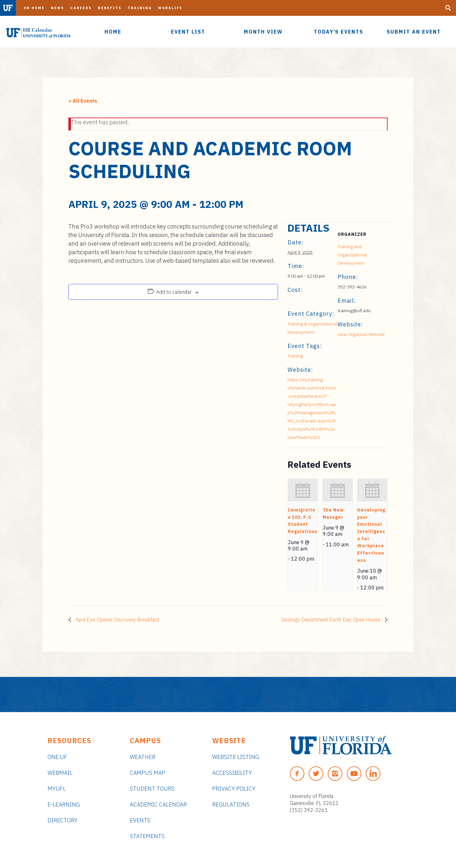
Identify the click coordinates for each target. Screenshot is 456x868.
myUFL (57, 789)
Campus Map (148, 773)
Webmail (60, 773)
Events (140, 820)
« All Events (83, 101)
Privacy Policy (234, 789)
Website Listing (236, 757)
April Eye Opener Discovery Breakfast (117, 620)
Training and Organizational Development (352, 255)
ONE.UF (57, 757)
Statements (147, 836)
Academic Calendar (158, 804)
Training (140, 8)
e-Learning (64, 804)
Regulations (231, 804)
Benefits (110, 8)
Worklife (170, 8)
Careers (81, 8)
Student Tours (152, 789)
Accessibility (232, 773)
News (57, 8)
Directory (63, 820)
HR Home (34, 8)
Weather (143, 757)
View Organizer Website (361, 334)
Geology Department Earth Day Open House (331, 620)
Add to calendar (174, 292)
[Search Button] (448, 8)
